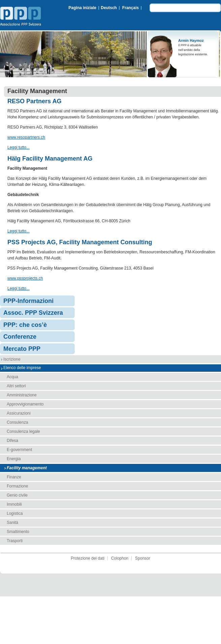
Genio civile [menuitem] (17, 495)
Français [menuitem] (131, 8)
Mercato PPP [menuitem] (22, 349)
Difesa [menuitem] (12, 441)
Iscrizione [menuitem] (12, 359)
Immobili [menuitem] (14, 504)
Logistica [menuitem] (15, 513)
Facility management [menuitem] (27, 468)
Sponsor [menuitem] (143, 558)
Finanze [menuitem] (14, 477)
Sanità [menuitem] (12, 523)
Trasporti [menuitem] (15, 541)
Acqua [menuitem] (12, 377)
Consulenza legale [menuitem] (23, 431)
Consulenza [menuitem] (17, 422)
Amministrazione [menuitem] (22, 395)
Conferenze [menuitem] (20, 337)
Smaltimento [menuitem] (18, 532)
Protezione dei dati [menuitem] (87, 558)
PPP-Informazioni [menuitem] (28, 301)
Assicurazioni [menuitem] (19, 413)
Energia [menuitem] (14, 459)
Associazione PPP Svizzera (22, 17)
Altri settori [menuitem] (16, 386)
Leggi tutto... (19, 147)
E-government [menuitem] (19, 450)
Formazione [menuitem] (17, 486)
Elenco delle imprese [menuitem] (22, 368)
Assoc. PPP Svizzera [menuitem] (33, 313)
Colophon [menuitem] (120, 558)
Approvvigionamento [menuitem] (25, 404)
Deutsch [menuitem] (109, 8)
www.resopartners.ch (26, 137)
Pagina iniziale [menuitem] (82, 8)
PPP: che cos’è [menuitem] (25, 325)
